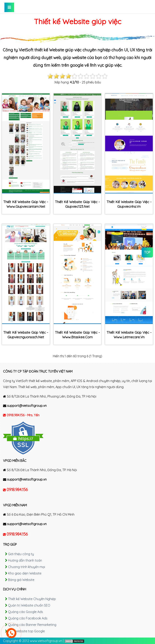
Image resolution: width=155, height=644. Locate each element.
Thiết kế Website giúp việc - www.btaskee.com (77, 335)
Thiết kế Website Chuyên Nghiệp (32, 599)
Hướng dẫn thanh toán (25, 560)
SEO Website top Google (26, 631)
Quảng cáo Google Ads (26, 612)
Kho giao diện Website (25, 573)
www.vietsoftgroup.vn (46, 641)
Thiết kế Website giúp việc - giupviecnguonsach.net (26, 335)
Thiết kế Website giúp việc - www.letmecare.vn (129, 335)
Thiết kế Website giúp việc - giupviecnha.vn (129, 204)
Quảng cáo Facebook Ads (28, 618)
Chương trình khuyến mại (27, 567)
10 (105, 76)
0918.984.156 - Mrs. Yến (23, 415)
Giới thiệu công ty (21, 554)
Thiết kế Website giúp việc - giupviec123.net (77, 204)
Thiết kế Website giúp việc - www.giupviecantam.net (26, 204)
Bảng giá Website (21, 580)
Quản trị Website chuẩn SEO (29, 605)
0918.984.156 (17, 490)
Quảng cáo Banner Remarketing (32, 625)
